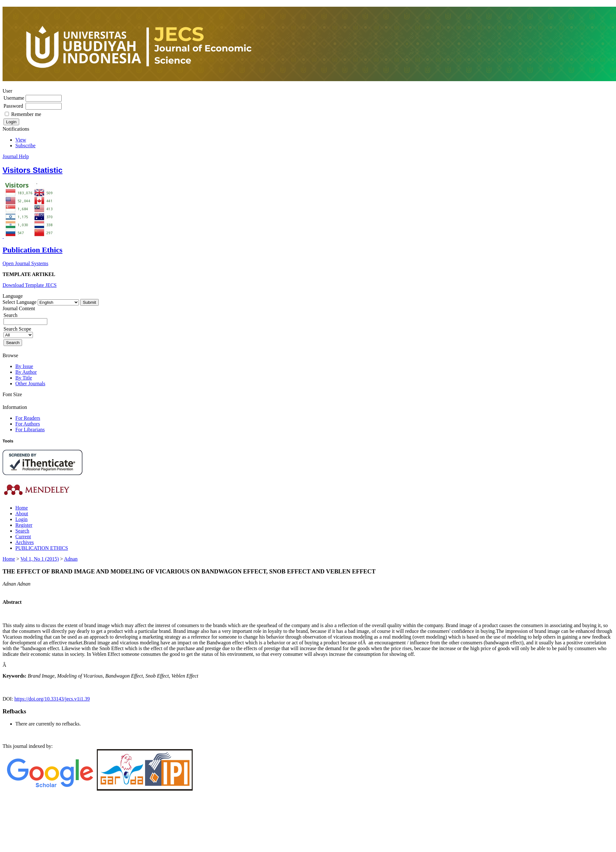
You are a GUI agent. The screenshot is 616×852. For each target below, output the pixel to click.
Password (13, 106)
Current (23, 537)
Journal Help (16, 156)
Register (24, 525)
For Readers (28, 418)
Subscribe (25, 146)
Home (22, 508)
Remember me (26, 114)
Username (14, 98)
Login (21, 519)
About (22, 514)
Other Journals (30, 384)
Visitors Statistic (33, 170)
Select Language (19, 302)
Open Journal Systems (25, 263)
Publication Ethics (32, 250)
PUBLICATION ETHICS (42, 548)
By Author (26, 372)
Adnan (71, 559)
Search (22, 531)
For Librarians (30, 430)
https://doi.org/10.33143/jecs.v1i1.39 (52, 699)
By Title (24, 378)
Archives (25, 542)
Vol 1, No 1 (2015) (40, 559)
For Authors (28, 424)
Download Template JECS (30, 285)
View (21, 140)
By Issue (24, 366)
